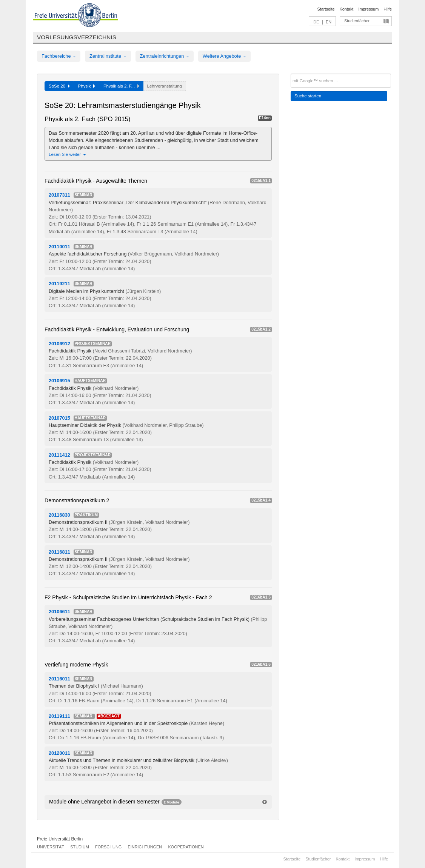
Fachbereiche (59, 56)
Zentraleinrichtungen (165, 56)
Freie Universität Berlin (60, 839)
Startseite (326, 9)
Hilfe (388, 9)
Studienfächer (357, 21)
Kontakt (347, 9)
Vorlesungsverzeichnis (77, 37)
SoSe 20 (59, 86)
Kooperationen (186, 847)
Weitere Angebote (224, 56)
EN (329, 22)
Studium (80, 847)
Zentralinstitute (108, 56)
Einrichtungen (145, 847)
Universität (51, 847)
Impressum (368, 9)
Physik (87, 86)
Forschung (108, 847)
